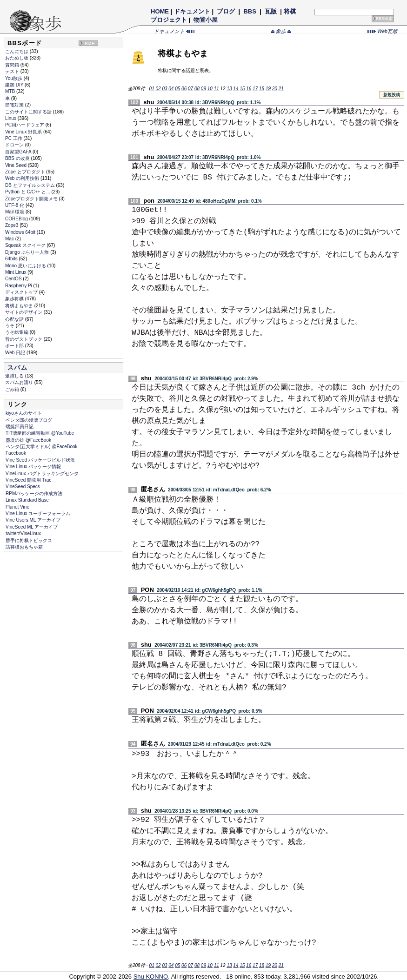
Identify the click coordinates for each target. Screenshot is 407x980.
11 (217, 89)
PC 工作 (14, 138)
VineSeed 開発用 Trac (28, 480)
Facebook (16, 453)
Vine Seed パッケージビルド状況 (40, 460)
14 (236, 89)
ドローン (15, 145)
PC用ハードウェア (25, 125)
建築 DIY (15, 85)
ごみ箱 (13, 389)
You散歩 (14, 78)
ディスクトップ (22, 292)
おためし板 (17, 58)
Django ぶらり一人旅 (28, 252)
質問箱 (13, 65)
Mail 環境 (15, 212)
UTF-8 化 (15, 205)
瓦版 (270, 11)
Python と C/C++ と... (28, 192)
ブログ (226, 11)
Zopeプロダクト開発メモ (32, 199)
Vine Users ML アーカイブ (33, 520)
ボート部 (15, 346)
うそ (10, 326)
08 (197, 89)
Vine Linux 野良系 (24, 132)
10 (210, 89)
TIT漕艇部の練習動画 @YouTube (40, 433)
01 (152, 89)
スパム (17, 367)
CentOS (14, 279)
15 (242, 89)
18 (262, 89)
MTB (11, 91)
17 (255, 89)
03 (164, 89)
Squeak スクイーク (26, 245)
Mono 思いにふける (26, 266)
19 (268, 89)
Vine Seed (17, 165)
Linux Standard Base (27, 500)
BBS (250, 11)
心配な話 (15, 319)
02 (158, 89)
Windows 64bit (21, 232)
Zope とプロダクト (26, 172)
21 (281, 89)
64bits (12, 259)
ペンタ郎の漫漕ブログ (29, 420)
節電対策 (15, 105)
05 (177, 89)
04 (171, 89)
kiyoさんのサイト (24, 413)
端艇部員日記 (20, 427)
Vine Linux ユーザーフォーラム (38, 513)
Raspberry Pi (19, 286)
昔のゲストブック (24, 339)
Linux (11, 118)
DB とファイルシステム (30, 185)
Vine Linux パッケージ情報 (33, 467)
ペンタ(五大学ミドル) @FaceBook (42, 447)
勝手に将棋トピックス (29, 540)
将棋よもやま (20, 306)
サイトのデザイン (24, 312)
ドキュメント (192, 11)
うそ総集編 (17, 332)
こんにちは (17, 51)
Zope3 (12, 225)
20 (275, 89)
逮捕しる (15, 376)
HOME (160, 11)
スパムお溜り (20, 382)
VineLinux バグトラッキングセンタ (42, 473)
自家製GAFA (19, 152)
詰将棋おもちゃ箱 (24, 547)
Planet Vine (17, 507)
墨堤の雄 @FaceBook (28, 440)
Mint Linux (16, 272)
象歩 (281, 31)
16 (249, 89)
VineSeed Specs (23, 487)
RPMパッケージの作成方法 (34, 493)
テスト (13, 71)
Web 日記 (16, 353)
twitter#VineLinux (23, 533)
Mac (10, 239)
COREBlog (17, 219)
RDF (90, 43)
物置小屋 (206, 20)
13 (229, 89)
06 (184, 89)
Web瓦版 (383, 31)
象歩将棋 (15, 299)
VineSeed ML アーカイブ (32, 527)
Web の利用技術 (23, 178)
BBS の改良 (18, 158)
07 (190, 89)
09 (203, 89)
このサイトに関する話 (29, 112)
